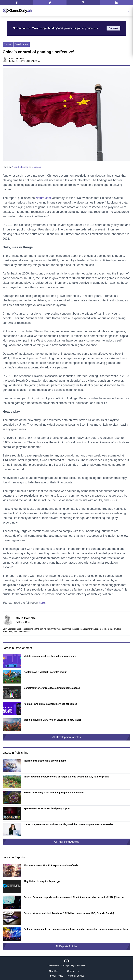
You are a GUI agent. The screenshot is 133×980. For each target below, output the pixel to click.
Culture (8, 44)
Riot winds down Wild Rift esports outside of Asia (51, 865)
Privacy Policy (56, 976)
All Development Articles (67, 737)
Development (22, 44)
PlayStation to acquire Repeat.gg (42, 881)
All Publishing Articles (66, 842)
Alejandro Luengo (20, 167)
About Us (53, 971)
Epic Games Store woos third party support (47, 809)
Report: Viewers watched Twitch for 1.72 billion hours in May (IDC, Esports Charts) (69, 913)
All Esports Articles (66, 946)
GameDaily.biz (53, 966)
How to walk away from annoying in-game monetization (54, 793)
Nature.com (43, 198)
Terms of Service (76, 976)
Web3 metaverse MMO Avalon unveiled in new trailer (52, 720)
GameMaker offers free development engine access (52, 688)
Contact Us (73, 971)
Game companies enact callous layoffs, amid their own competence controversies (69, 824)
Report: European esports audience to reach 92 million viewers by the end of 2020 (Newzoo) (74, 897)
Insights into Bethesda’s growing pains (45, 761)
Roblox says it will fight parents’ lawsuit (46, 672)
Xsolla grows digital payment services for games (50, 704)
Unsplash (36, 167)
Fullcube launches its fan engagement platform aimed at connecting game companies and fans (76, 929)
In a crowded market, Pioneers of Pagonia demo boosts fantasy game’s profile (66, 777)
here (42, 603)
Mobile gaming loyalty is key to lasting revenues (50, 656)
